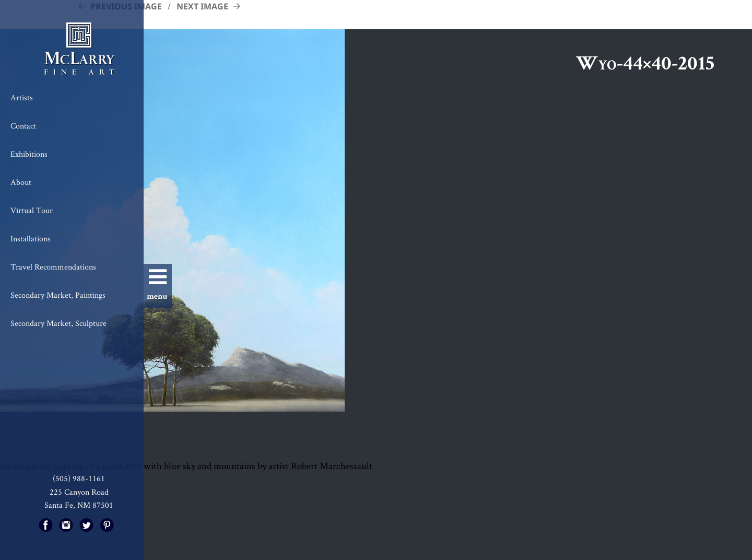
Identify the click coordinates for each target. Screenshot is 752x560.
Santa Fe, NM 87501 (79, 505)
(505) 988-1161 (79, 478)
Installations (31, 238)
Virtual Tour (32, 210)
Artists (22, 97)
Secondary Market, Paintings (58, 295)
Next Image (202, 6)
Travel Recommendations (53, 267)
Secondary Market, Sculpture (58, 323)
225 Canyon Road (79, 492)
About (21, 182)
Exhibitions (29, 154)
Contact (23, 126)
